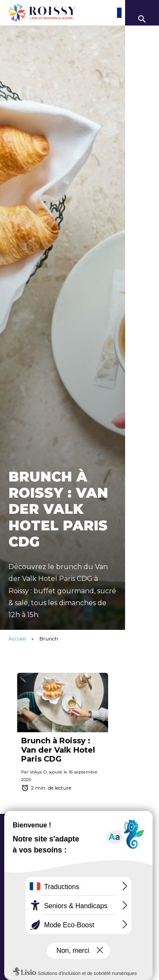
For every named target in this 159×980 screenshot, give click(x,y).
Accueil (17, 639)
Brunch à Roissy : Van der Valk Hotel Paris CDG (58, 750)
